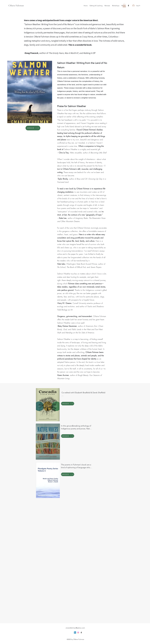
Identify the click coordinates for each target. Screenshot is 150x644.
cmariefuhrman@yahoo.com (75, 628)
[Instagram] (78, 633)
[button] (124, 5)
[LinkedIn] (75, 633)
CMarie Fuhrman (16, 6)
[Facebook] (128, 6)
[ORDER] (33, 128)
